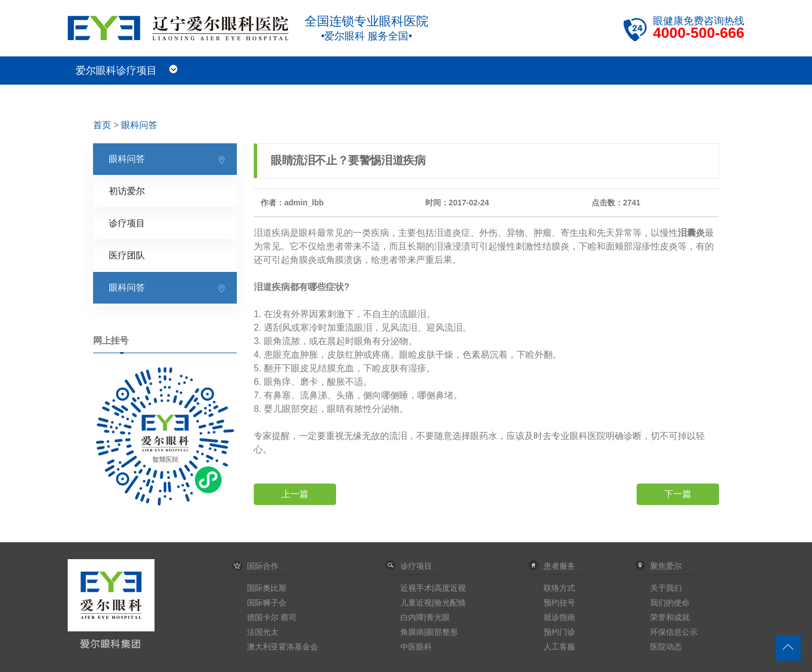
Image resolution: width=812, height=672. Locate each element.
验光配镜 (450, 603)
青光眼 (438, 617)
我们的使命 (670, 603)
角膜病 (412, 632)
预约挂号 (559, 603)
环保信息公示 (674, 632)
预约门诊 (559, 632)
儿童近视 (416, 603)
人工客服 (559, 647)
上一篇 (295, 494)
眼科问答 (139, 125)
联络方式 (559, 588)
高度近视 (450, 588)
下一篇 (678, 494)
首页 (102, 125)
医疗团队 (127, 255)
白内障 (412, 617)
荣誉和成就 (670, 617)
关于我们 (666, 588)
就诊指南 (559, 617)
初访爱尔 (127, 191)
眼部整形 (442, 632)
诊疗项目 (127, 223)
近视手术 (416, 588)
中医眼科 (416, 647)
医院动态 (666, 647)
